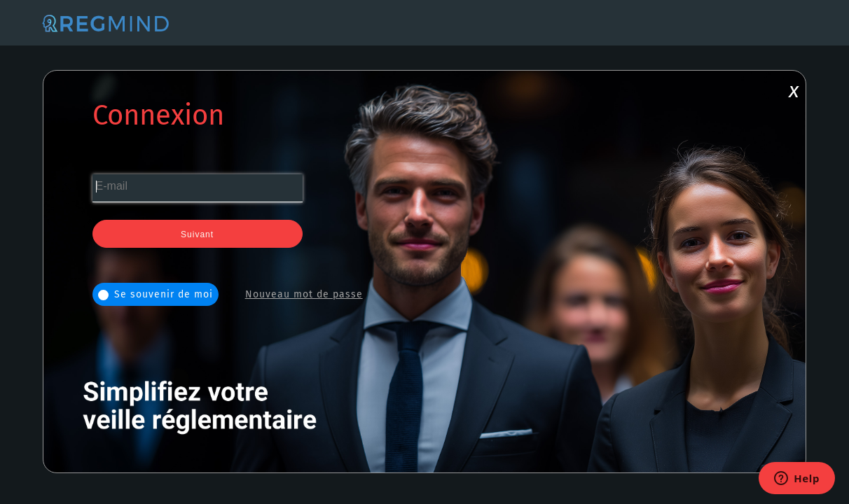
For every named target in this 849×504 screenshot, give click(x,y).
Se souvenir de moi (156, 294)
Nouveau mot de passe (304, 294)
